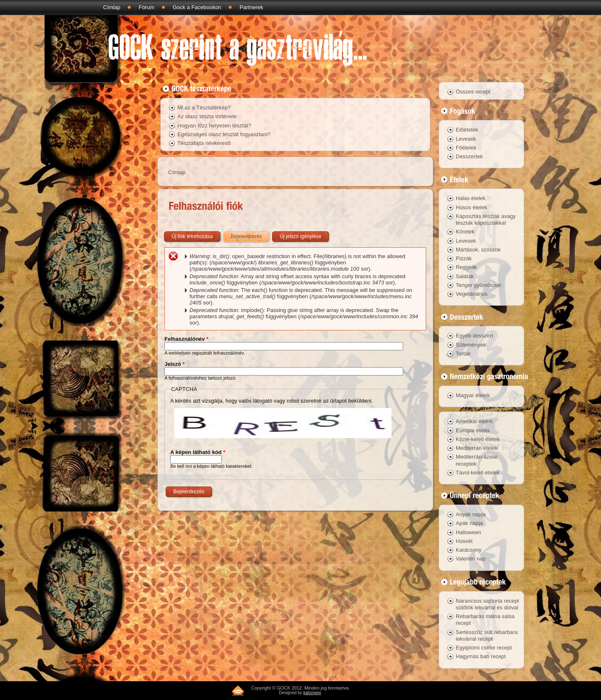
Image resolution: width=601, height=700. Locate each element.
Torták (463, 354)
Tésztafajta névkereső (204, 143)
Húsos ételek (471, 207)
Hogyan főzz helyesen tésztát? (214, 126)
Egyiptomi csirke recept (484, 648)
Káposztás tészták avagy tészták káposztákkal (486, 219)
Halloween (468, 532)
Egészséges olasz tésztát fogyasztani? (224, 134)
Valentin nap (471, 559)
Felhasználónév (186, 339)
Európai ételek (473, 430)
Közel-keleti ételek (478, 439)
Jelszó (174, 364)
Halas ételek (471, 198)
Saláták (465, 276)
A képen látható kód (198, 452)
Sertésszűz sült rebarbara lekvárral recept (487, 635)
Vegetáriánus (472, 294)
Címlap (112, 7)
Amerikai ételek (474, 421)
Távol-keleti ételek (478, 473)
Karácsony (468, 550)
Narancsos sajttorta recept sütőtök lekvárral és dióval (487, 604)
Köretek (465, 232)
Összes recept (473, 92)
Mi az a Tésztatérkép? (204, 108)
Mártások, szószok (478, 250)
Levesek (466, 139)
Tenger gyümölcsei (478, 285)
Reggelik (466, 267)
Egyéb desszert (475, 336)
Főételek (466, 148)
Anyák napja (471, 514)
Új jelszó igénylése (300, 236)
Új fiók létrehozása (192, 236)
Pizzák (464, 258)
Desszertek (469, 156)
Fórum (146, 7)
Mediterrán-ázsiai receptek (477, 460)
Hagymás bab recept (481, 656)
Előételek (467, 130)
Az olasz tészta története (207, 116)
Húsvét (464, 541)
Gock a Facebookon (197, 7)
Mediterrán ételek (477, 448)
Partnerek (251, 7)
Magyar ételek (473, 395)
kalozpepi (312, 693)
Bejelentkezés (251, 235)
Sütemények (471, 345)
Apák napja (469, 523)
